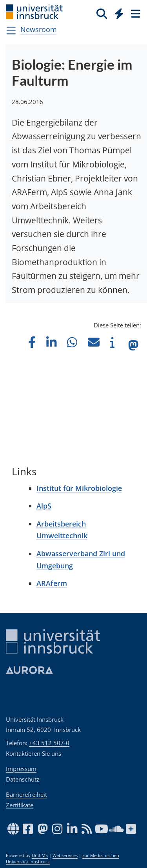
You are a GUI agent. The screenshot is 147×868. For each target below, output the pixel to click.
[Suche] (102, 13)
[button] (32, 342)
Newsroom (39, 29)
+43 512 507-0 (49, 743)
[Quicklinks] (119, 13)
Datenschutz (23, 779)
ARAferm (52, 583)
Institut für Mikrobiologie (79, 488)
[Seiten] (135, 13)
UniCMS (40, 855)
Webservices (65, 855)
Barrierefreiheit (26, 794)
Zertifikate (20, 805)
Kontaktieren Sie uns (34, 753)
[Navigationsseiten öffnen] (11, 31)
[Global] (117, 12)
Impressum (21, 769)
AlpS (44, 506)
